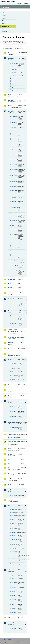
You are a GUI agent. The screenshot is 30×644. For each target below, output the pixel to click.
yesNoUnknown (15, 271)
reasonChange (15, 235)
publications (11, 490)
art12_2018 (11, 95)
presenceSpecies (15, 207)
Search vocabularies (9, 48)
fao (9, 348)
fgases (10, 354)
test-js (14, 535)
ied (9, 401)
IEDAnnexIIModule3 (12, 434)
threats (14, 246)
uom (9, 570)
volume (14, 613)
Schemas (4, 23)
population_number (15, 75)
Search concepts (20, 48)
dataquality (11, 298)
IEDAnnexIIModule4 (12, 441)
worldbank (11, 623)
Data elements (6, 21)
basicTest (14, 509)
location (14, 72)
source (14, 371)
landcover (11, 454)
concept (14, 363)
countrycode (15, 64)
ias (8, 396)
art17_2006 (11, 100)
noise (9, 484)
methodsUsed (15, 186)
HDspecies (15, 150)
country (14, 628)
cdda (9, 283)
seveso (10, 500)
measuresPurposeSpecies (15, 176)
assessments (15, 117)
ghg (9, 384)
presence (14, 78)
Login (18, 3)
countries (14, 134)
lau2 (9, 464)
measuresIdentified (15, 160)
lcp (9, 473)
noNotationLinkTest (15, 533)
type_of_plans (15, 90)
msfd (9, 479)
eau (13, 519)
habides (10, 390)
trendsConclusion (15, 255)
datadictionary (12, 293)
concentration (15, 582)
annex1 (14, 406)
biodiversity (11, 279)
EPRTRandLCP (12, 330)
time (13, 604)
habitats (14, 145)
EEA (9, 1)
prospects (14, 221)
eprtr (9, 311)
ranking (14, 230)
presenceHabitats (15, 201)
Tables (4, 18)
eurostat (10, 343)
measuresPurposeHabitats (15, 170)
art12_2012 (11, 58)
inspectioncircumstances (15, 411)
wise (9, 617)
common (10, 287)
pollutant (14, 416)
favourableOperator (15, 139)
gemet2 (10, 359)
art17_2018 (11, 111)
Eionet (8, 10)
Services (4, 29)
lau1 (9, 460)
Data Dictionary (13, 10)
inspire (10, 449)
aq (8, 53)
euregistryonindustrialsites (12, 337)
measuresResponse (15, 181)
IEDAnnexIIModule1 (12, 422)
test (9, 506)
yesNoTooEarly (15, 266)
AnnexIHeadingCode (15, 428)
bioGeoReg (15, 123)
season (14, 81)
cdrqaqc (14, 127)
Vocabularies (5, 26)
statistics (14, 600)
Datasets (4, 15)
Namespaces (5, 32)
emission (14, 587)
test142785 (15, 540)
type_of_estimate (15, 87)
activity (14, 316)
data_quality (15, 69)
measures (14, 155)
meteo (14, 595)
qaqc (13, 226)
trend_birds (15, 84)
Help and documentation (8, 13)
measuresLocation (15, 165)
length (14, 591)
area (13, 578)
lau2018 (10, 468)
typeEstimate (15, 261)
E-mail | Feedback (6, 640)
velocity (14, 609)
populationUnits (15, 190)
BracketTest (15, 512)
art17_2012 (11, 106)
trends (14, 251)
